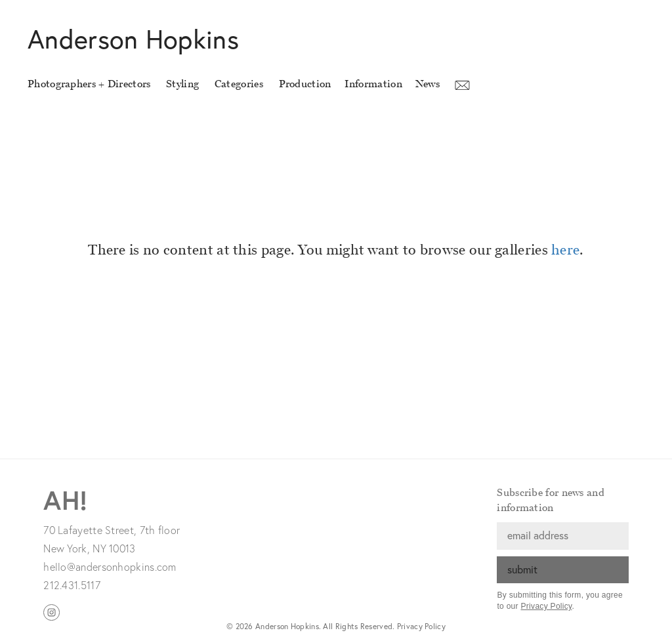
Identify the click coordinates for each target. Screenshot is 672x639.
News (428, 84)
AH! (65, 500)
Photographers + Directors (89, 84)
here (565, 250)
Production (305, 84)
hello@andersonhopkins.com (110, 567)
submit (522, 569)
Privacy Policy (547, 606)
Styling (182, 84)
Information (373, 84)
